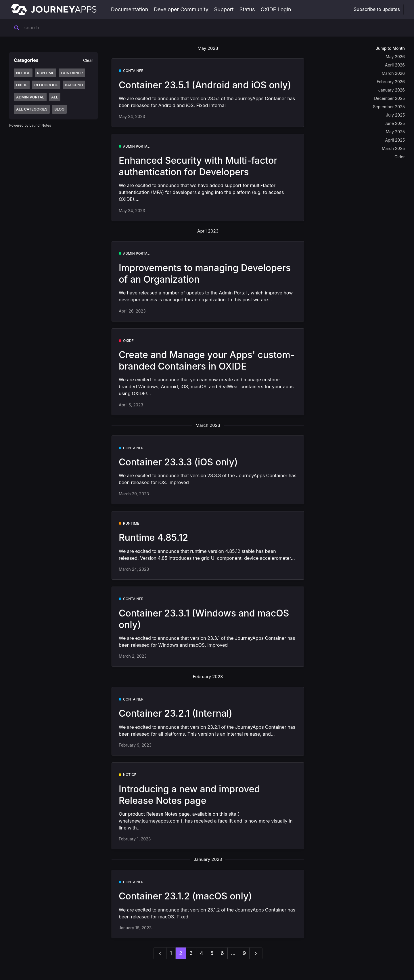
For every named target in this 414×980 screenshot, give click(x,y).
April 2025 (395, 140)
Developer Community (181, 9)
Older (400, 157)
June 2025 (395, 123)
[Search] (60, 28)
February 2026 (391, 82)
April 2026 (395, 65)
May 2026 (395, 57)
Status (247, 9)
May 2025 (395, 132)
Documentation (130, 9)
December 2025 (389, 98)
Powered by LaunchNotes (30, 125)
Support (224, 9)
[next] (256, 953)
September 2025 (389, 107)
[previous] (160, 953)
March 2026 (393, 73)
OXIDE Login (276, 9)
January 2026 (392, 90)
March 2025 (393, 148)
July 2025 (395, 115)
